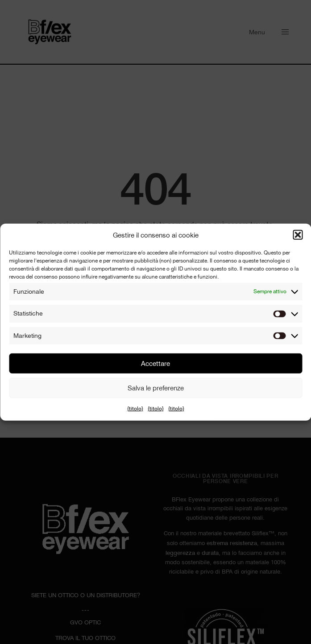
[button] (298, 235)
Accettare (155, 363)
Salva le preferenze (156, 388)
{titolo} (135, 409)
